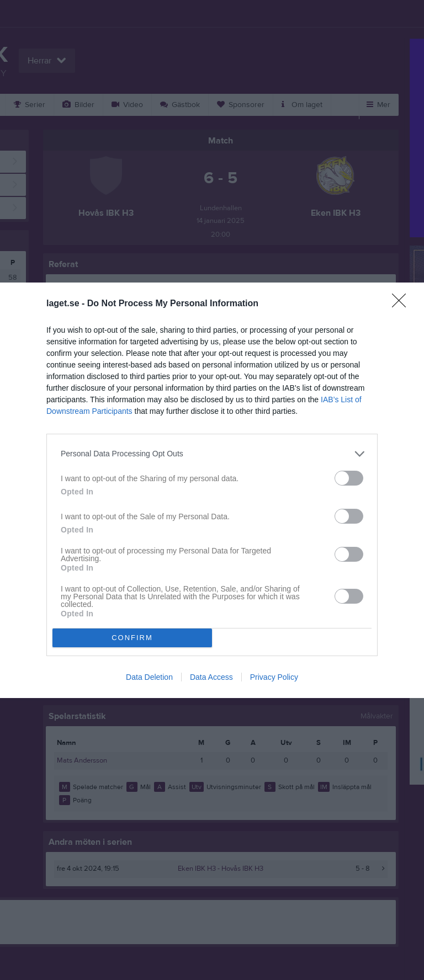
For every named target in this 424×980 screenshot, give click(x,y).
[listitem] (212, 454)
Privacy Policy (274, 677)
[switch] (349, 478)
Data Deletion (149, 677)
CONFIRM (132, 638)
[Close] (402, 304)
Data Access (211, 677)
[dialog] (212, 490)
